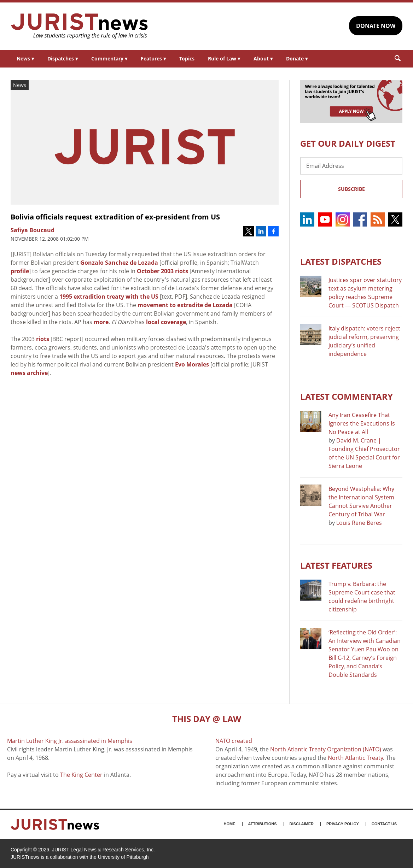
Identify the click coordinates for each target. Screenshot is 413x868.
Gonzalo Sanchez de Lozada (119, 263)
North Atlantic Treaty (355, 758)
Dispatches (63, 58)
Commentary (109, 58)
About (263, 58)
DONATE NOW (376, 26)
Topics (187, 58)
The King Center (81, 775)
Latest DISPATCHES (341, 261)
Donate (297, 58)
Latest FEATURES (336, 565)
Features (153, 58)
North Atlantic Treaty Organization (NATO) (326, 749)
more (101, 322)
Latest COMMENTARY (347, 396)
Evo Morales (192, 364)
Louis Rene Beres (359, 523)
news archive (29, 373)
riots (43, 339)
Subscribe (351, 189)
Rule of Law (224, 58)
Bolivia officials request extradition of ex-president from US (115, 217)
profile (20, 271)
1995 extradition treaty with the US (109, 297)
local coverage (166, 322)
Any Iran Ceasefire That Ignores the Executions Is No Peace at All (362, 423)
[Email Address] (351, 166)
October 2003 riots (162, 271)
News (25, 58)
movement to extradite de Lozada (185, 305)
